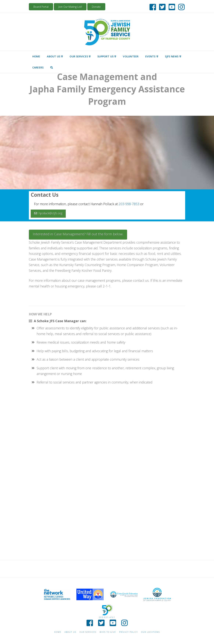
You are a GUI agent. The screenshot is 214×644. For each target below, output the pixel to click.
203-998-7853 (129, 204)
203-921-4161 (107, 617)
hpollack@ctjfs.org (48, 213)
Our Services (88, 632)
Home (58, 632)
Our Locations (150, 632)
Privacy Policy (128, 632)
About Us (70, 632)
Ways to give (108, 632)
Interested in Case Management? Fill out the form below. (78, 234)
